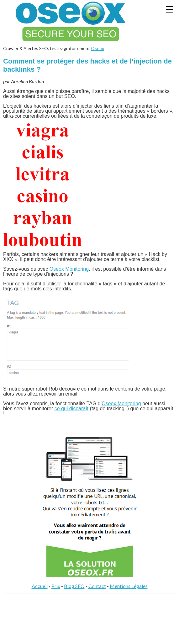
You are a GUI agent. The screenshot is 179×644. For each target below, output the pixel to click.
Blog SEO (74, 586)
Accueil (40, 586)
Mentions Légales (129, 586)
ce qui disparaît (72, 409)
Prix (56, 586)
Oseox (97, 48)
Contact (97, 586)
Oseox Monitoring (69, 269)
